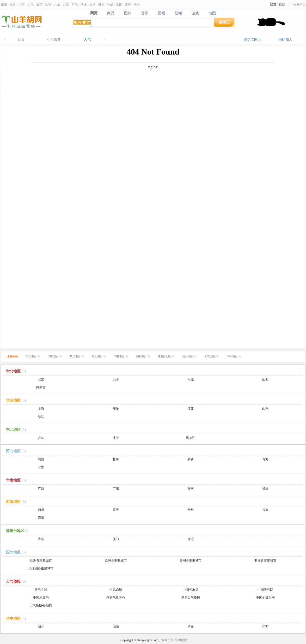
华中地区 (234, 356)
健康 (101, 4)
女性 (66, 4)
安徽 (116, 409)
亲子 (137, 4)
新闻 (178, 13)
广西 (41, 488)
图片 (128, 13)
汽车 (22, 4)
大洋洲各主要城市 (41, 568)
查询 (128, 4)
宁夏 (41, 467)
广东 (116, 488)
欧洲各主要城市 (116, 560)
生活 (93, 4)
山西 (265, 379)
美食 (13, 4)
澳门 (116, 539)
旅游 (4, 4)
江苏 (191, 409)
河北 (191, 379)
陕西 (41, 459)
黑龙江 (191, 438)
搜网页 (224, 22)
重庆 (116, 510)
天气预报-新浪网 (41, 605)
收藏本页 (299, 4)
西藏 (41, 518)
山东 (265, 409)
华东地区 (55, 356)
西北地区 (99, 356)
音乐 (145, 13)
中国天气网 (265, 590)
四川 (41, 510)
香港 (41, 539)
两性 (84, 4)
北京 (41, 379)
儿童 (57, 4)
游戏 (195, 13)
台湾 (191, 539)
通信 (39, 4)
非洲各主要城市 (265, 560)
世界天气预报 (191, 598)
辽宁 (116, 438)
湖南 (116, 627)
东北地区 (77, 356)
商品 (111, 13)
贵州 (191, 510)
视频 (161, 13)
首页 (21, 40)
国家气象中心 (116, 598)
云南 (265, 510)
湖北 (41, 627)
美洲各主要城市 (191, 560)
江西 (265, 627)
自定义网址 (252, 40)
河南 (191, 627)
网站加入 (285, 40)
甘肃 (116, 459)
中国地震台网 (265, 598)
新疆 (191, 459)
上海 (41, 409)
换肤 (282, 4)
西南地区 (143, 356)
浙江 (41, 416)
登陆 (273, 4)
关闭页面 (181, 640)
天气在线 (41, 590)
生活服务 (54, 40)
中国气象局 (191, 590)
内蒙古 (41, 387)
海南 (191, 488)
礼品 (110, 4)
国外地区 (190, 356)
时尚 (75, 4)
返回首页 (168, 640)
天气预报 (212, 356)
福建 (265, 488)
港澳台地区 (166, 356)
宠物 (48, 4)
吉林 (41, 438)
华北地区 (33, 356)
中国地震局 (41, 598)
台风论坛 (116, 590)
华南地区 (121, 356)
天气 (30, 4)
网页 (94, 13)
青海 (265, 459)
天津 (116, 379)
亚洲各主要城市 (41, 560)
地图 (119, 4)
